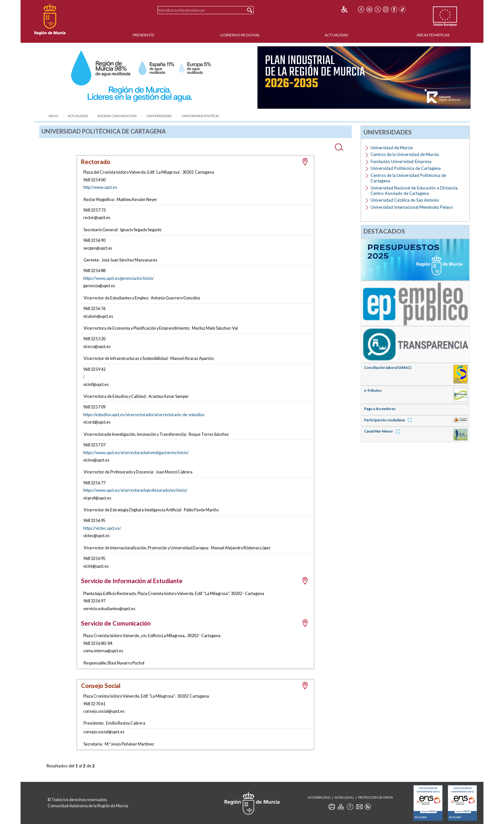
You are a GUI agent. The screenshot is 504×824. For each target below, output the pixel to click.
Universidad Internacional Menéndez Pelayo (412, 207)
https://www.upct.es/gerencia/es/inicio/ (119, 278)
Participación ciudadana (389, 420)
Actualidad (336, 35)
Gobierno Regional (240, 35)
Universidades (159, 116)
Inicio (53, 116)
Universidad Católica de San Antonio (405, 200)
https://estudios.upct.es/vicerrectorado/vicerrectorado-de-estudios (144, 415)
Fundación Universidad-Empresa (401, 161)
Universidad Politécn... (201, 116)
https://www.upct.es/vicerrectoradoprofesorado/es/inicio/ (135, 490)
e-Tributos (373, 390)
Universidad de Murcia (392, 148)
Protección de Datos (375, 797)
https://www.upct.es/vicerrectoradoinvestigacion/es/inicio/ (136, 453)
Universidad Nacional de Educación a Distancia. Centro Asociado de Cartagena (414, 191)
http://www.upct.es (100, 187)
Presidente (144, 35)
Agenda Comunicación (117, 116)
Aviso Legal (344, 797)
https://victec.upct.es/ (102, 528)
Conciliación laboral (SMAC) (388, 367)
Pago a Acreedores (380, 409)
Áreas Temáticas (433, 35)
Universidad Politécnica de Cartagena (406, 168)
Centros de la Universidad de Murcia (405, 154)
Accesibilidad (319, 797)
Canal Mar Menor (383, 431)
